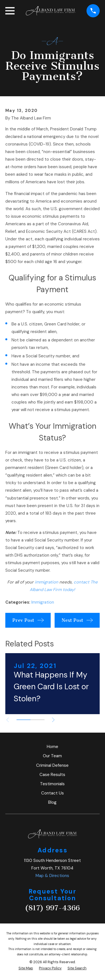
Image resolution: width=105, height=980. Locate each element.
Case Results (52, 775)
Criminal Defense (52, 765)
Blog (52, 802)
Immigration (43, 602)
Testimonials (52, 784)
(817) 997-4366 (52, 908)
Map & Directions (52, 876)
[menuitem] (26, 968)
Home (53, 747)
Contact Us (53, 793)
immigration (46, 582)
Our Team (52, 756)
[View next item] (53, 720)
